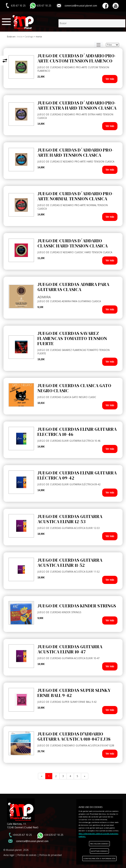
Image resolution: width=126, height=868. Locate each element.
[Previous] (42, 776)
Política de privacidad (51, 855)
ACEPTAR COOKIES (99, 851)
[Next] (85, 776)
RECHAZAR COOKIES (99, 844)
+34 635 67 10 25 (22, 835)
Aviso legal (9, 855)
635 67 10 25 (44, 6)
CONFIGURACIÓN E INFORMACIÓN (99, 858)
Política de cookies (27, 855)
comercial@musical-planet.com (81, 6)
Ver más (110, 79)
